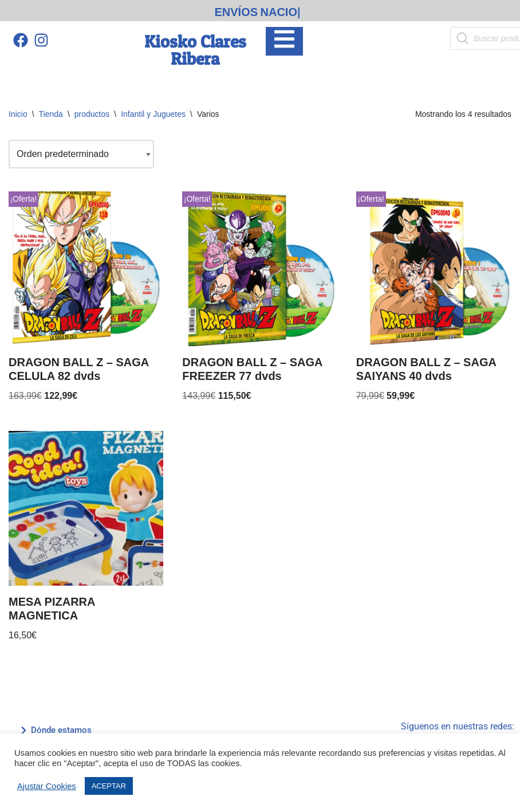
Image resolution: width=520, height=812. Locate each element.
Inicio (18, 114)
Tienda (51, 114)
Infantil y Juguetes (153, 114)
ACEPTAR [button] (109, 786)
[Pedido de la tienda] (81, 154)
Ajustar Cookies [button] (47, 786)
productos (92, 114)
